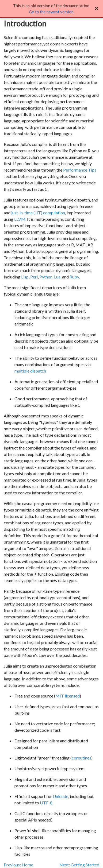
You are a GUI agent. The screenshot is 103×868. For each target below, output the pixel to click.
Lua (57, 277)
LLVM (20, 219)
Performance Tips (80, 170)
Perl (34, 277)
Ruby (74, 277)
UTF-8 (46, 803)
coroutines (81, 758)
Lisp (25, 277)
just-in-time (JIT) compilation (38, 213)
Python (46, 277)
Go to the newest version (51, 12)
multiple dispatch (30, 371)
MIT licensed (68, 696)
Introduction (25, 24)
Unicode (60, 796)
